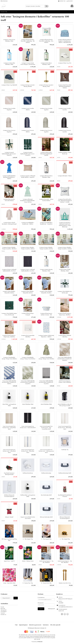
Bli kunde (3, 609)
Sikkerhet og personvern (35, 625)
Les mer (38, 639)
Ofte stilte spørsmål (55, 625)
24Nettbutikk (40, 642)
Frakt (16, 625)
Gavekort (3, 613)
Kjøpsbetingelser (23, 625)
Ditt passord (41, 603)
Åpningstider (4, 610)
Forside (2, 12)
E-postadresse (41, 598)
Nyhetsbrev (46, 625)
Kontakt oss (3, 615)
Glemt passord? (51, 609)
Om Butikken (4, 612)
